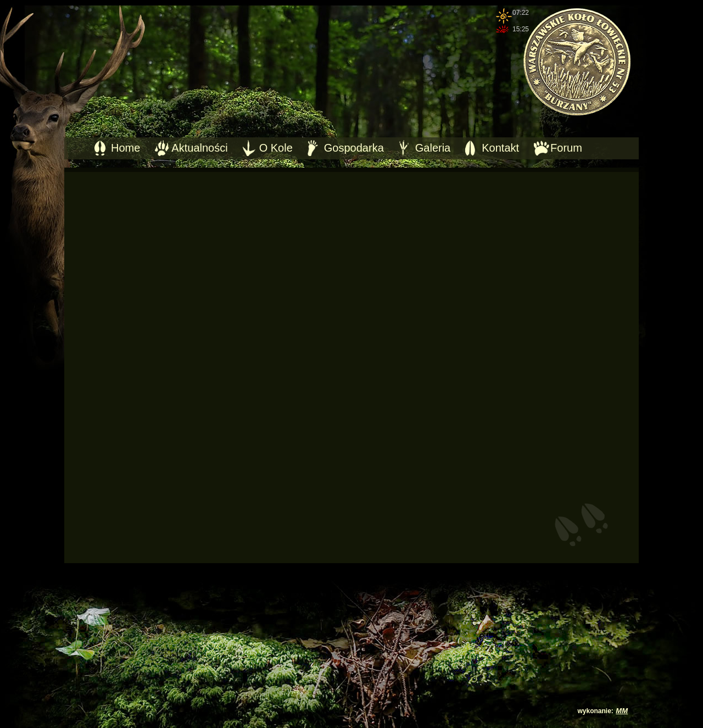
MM (622, 711)
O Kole (276, 148)
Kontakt (500, 148)
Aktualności (199, 148)
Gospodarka (354, 148)
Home (125, 148)
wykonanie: (596, 711)
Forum (566, 148)
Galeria (433, 148)
